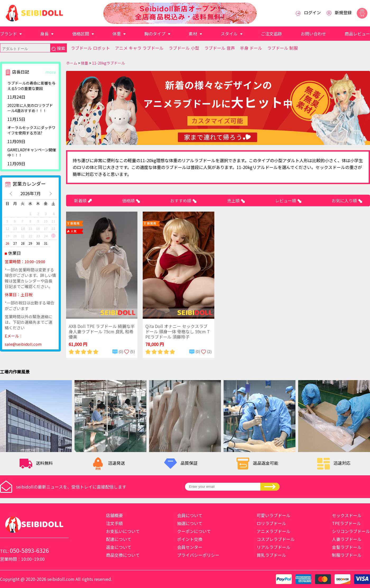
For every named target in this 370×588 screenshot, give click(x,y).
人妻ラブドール (347, 539)
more (51, 72)
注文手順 (114, 523)
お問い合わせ (313, 34)
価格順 (129, 200)
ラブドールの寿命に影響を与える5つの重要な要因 (31, 86)
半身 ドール (251, 48)
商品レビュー (357, 34)
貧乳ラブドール (271, 555)
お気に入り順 (345, 200)
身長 (44, 34)
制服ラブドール (347, 555)
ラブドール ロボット (90, 48)
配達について (119, 539)
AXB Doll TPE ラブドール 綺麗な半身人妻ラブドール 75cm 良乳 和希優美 (102, 331)
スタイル (229, 34)
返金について (119, 547)
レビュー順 (286, 200)
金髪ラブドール (347, 547)
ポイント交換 (190, 539)
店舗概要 (114, 515)
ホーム (72, 63)
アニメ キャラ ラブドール (139, 48)
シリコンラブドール (351, 531)
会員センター (190, 547)
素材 (193, 34)
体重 (117, 34)
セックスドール (347, 515)
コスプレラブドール (276, 539)
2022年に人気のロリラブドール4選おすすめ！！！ (30, 108)
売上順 (234, 200)
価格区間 (81, 34)
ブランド (8, 34)
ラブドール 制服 (283, 48)
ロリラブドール (271, 523)
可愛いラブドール (274, 515)
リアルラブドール (274, 547)
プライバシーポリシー (198, 555)
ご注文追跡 (271, 34)
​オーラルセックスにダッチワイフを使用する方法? (31, 130)
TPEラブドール (346, 523)
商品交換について (123, 555)
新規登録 (343, 12)
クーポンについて (194, 531)
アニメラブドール (274, 531)
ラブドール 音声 (220, 48)
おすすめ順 (181, 200)
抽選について (190, 523)
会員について (190, 515)
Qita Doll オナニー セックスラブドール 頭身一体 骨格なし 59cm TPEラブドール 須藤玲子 (178, 331)
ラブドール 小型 (184, 48)
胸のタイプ (155, 34)
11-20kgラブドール (108, 63)
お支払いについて (123, 531)
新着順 (81, 200)
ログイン (312, 12)
